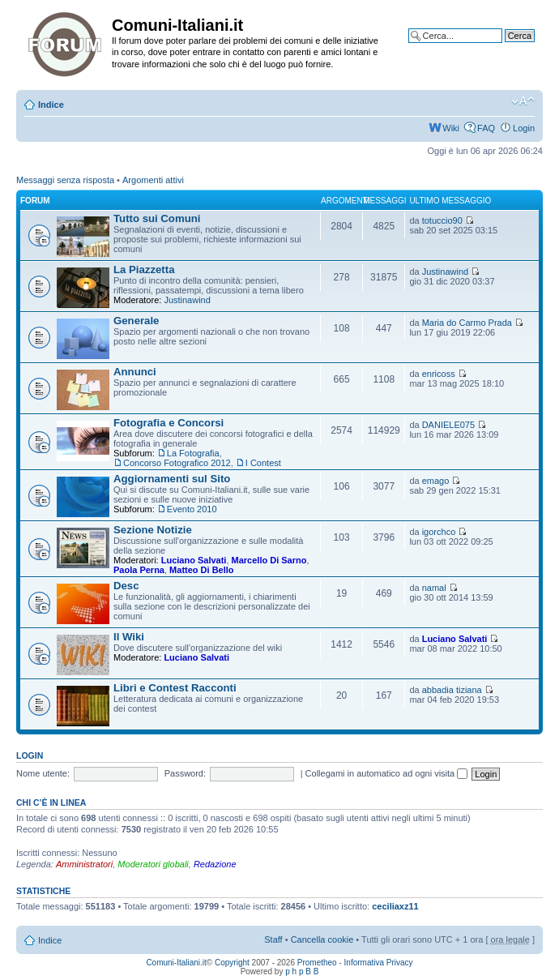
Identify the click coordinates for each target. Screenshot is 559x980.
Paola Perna (139, 570)
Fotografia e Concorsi (169, 423)
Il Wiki (129, 637)
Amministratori (84, 864)
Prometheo (317, 963)
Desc (126, 586)
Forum (35, 201)
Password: (185, 773)
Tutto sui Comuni (157, 218)
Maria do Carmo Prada (467, 323)
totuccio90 (442, 220)
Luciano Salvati (194, 560)
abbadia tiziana (452, 690)
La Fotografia (193, 453)
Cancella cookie (322, 939)
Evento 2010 (192, 509)
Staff (273, 939)
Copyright (232, 963)
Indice (51, 105)
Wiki (451, 128)
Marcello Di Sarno (269, 560)
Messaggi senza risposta (65, 180)
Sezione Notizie (153, 530)
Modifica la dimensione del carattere (523, 101)
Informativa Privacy (379, 963)
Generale (136, 321)
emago (436, 481)
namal (434, 588)
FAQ (486, 128)
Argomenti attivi (153, 180)
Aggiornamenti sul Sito (172, 479)
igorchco (439, 532)
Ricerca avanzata (500, 48)
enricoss (439, 374)
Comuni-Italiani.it (176, 963)
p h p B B (302, 971)
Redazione (215, 864)
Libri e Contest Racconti (175, 688)
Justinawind (187, 300)
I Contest (263, 463)
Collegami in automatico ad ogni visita (387, 773)
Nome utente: (43, 773)
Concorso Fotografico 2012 (177, 463)
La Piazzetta (144, 270)
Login (524, 128)
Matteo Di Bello (201, 570)
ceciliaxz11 (395, 906)
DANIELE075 (448, 425)
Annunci (135, 372)
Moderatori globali (153, 864)
